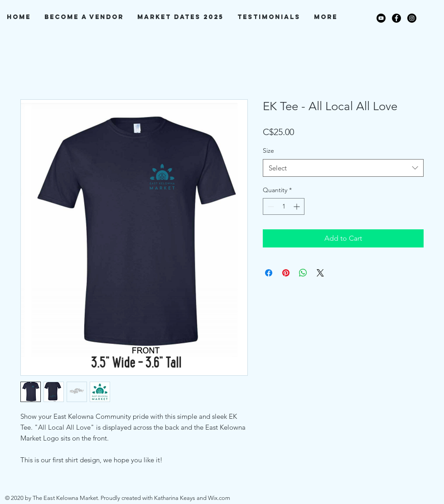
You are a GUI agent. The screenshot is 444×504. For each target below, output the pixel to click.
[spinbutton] (284, 206)
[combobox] (343, 168)
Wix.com (219, 498)
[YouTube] (381, 18)
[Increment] (297, 206)
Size (268, 150)
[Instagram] (412, 18)
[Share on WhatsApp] (303, 273)
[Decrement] (270, 206)
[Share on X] (320, 273)
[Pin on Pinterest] (286, 273)
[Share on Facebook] (269, 273)
